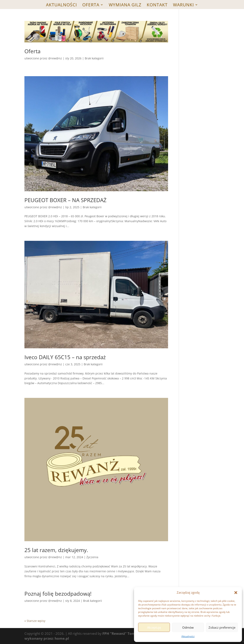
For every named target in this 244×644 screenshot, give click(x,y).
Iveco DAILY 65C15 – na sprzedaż (65, 357)
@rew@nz (55, 58)
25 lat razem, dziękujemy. (56, 550)
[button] (236, 593)
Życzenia (92, 557)
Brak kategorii (94, 58)
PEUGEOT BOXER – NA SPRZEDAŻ (65, 200)
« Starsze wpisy (35, 621)
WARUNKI (183, 5)
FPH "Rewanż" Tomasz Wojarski (129, 633)
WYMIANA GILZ (125, 5)
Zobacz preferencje (222, 627)
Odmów (188, 627)
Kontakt (157, 5)
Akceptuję (154, 627)
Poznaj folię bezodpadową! (58, 594)
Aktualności (188, 636)
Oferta (91, 5)
